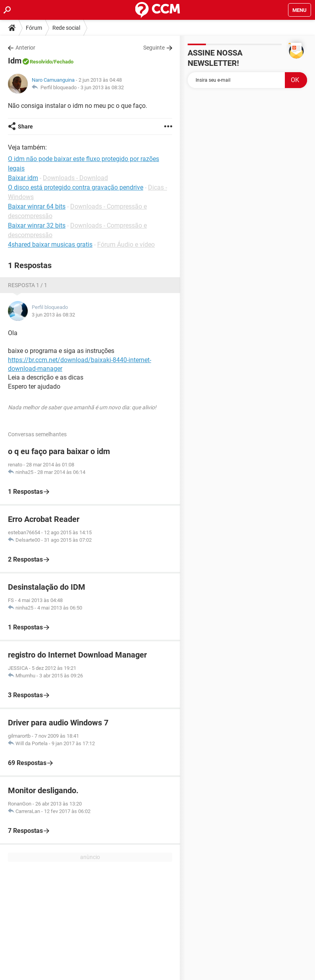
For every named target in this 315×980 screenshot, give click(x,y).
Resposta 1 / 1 (28, 285)
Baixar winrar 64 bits (37, 206)
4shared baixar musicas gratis (50, 245)
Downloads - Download (75, 178)
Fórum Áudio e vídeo (126, 245)
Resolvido (41, 62)
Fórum (34, 28)
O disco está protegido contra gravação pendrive (76, 187)
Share (25, 127)
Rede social (66, 28)
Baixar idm (23, 178)
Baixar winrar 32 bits (37, 225)
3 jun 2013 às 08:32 (102, 87)
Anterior (25, 48)
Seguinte (154, 48)
